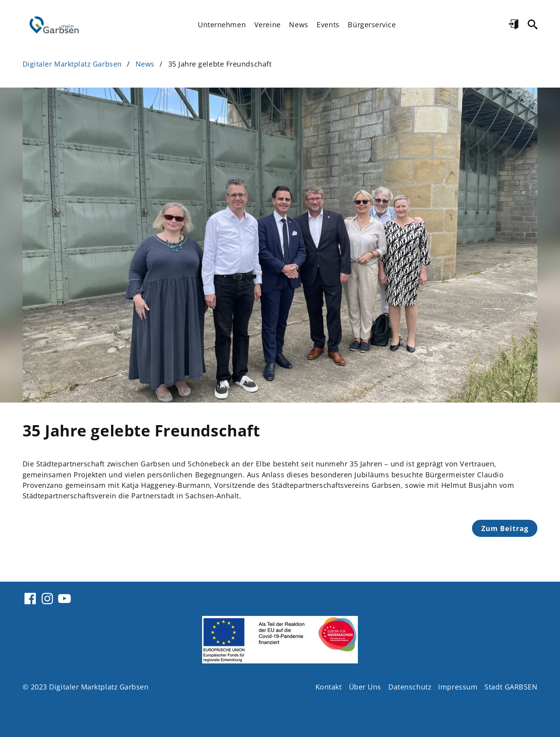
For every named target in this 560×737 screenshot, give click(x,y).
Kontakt (329, 687)
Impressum (458, 687)
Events (328, 25)
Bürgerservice (372, 25)
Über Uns (365, 687)
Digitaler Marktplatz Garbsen (72, 64)
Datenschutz (410, 687)
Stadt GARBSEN (511, 687)
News (298, 25)
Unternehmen (222, 25)
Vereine (268, 25)
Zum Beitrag (505, 528)
